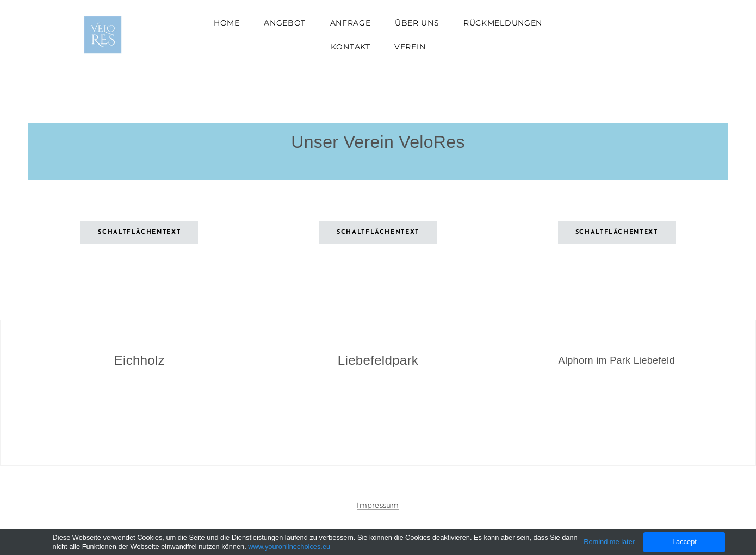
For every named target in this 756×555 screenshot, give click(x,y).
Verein (410, 47)
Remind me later (609, 542)
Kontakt (351, 47)
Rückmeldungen (503, 23)
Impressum (378, 505)
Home (227, 23)
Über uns (417, 23)
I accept (684, 542)
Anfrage (351, 23)
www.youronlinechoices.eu (289, 547)
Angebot (285, 23)
